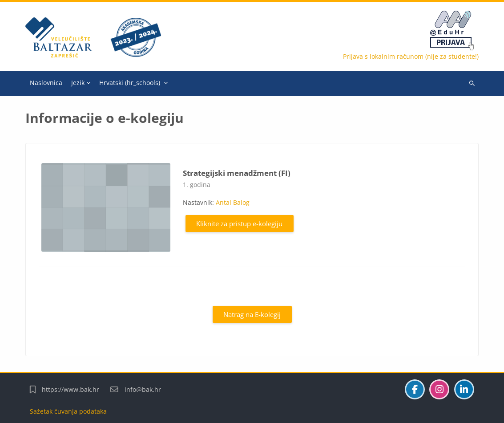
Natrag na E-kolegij (252, 314)
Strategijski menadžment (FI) (237, 173)
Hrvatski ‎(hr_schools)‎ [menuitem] (130, 83)
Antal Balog (233, 202)
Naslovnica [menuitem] (46, 83)
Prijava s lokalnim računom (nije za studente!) (411, 56)
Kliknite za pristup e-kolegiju (239, 224)
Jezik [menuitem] (78, 83)
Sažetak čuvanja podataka (68, 411)
